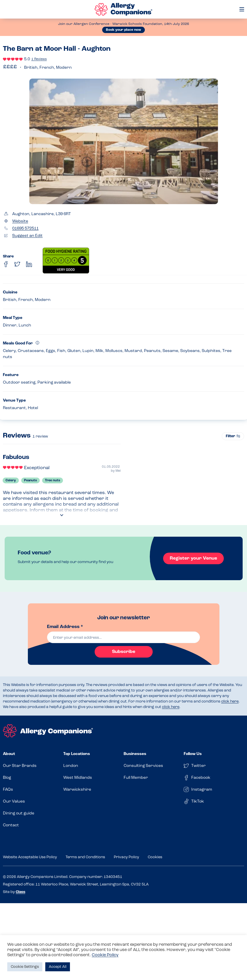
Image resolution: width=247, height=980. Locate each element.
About (9, 754)
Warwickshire (77, 790)
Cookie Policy (105, 955)
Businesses (135, 754)
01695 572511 (25, 229)
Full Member (136, 778)
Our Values (14, 802)
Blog (7, 778)
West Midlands (78, 778)
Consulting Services (143, 766)
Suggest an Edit (27, 236)
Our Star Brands (20, 766)
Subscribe (124, 652)
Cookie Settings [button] (25, 967)
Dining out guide (19, 813)
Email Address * (65, 627)
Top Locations (77, 754)
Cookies (155, 857)
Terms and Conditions (85, 857)
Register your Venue (193, 558)
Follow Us (193, 754)
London (71, 766)
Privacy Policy (126, 857)
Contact (11, 825)
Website (20, 221)
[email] (123, 637)
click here (230, 702)
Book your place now (123, 30)
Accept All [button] (58, 967)
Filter (233, 436)
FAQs (8, 790)
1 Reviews (39, 59)
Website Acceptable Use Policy (30, 857)
